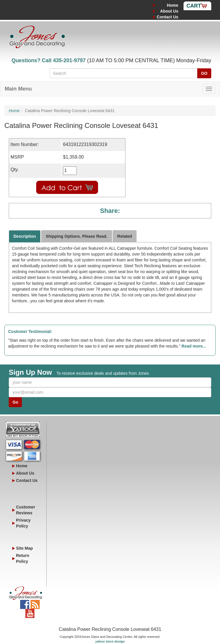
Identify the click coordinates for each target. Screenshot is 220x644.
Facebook (25, 603)
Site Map (25, 548)
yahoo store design (110, 641)
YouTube (30, 612)
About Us (169, 11)
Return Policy (23, 558)
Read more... (194, 346)
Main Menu (18, 89)
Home (173, 5)
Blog (35, 603)
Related (125, 236)
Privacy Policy (23, 523)
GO (204, 73)
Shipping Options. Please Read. (77, 236)
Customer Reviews (26, 510)
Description (25, 236)
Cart (194, 6)
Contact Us (167, 17)
